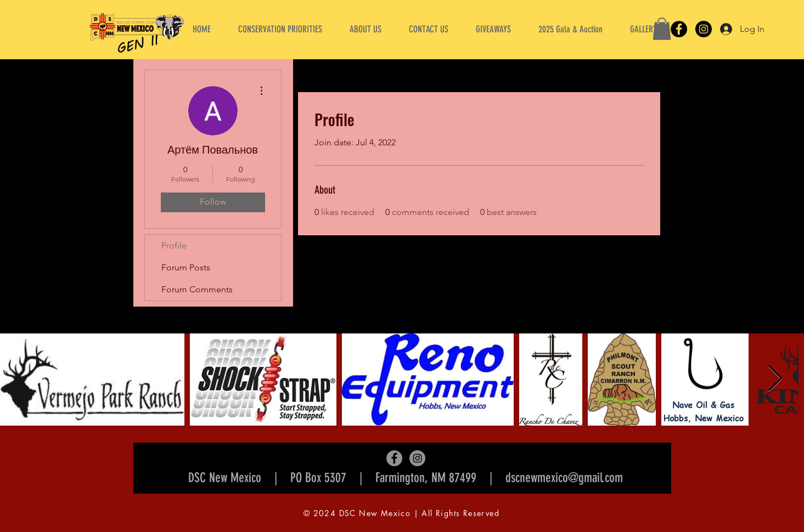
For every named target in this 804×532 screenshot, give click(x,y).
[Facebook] (679, 29)
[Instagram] (704, 29)
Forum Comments (197, 289)
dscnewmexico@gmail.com (564, 478)
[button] (366, 29)
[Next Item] (775, 379)
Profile (174, 245)
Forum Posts (186, 267)
